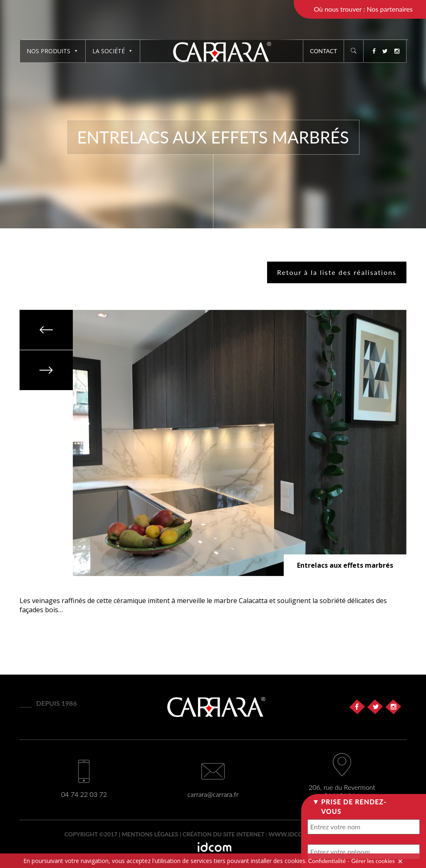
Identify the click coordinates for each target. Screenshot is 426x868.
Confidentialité (327, 861)
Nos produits (53, 51)
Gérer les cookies (373, 861)
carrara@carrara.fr (213, 794)
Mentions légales (150, 834)
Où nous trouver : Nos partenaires (363, 9)
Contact (323, 51)
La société (113, 51)
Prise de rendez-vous (354, 806)
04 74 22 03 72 (84, 794)
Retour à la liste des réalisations (337, 272)
